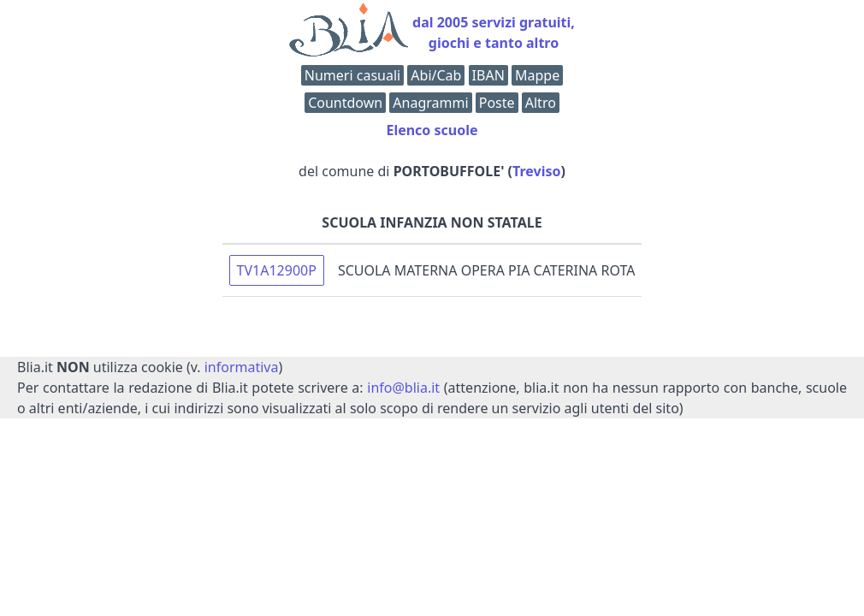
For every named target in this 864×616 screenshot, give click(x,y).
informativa (242, 367)
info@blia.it (403, 388)
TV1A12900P (277, 270)
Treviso (536, 171)
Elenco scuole (432, 130)
